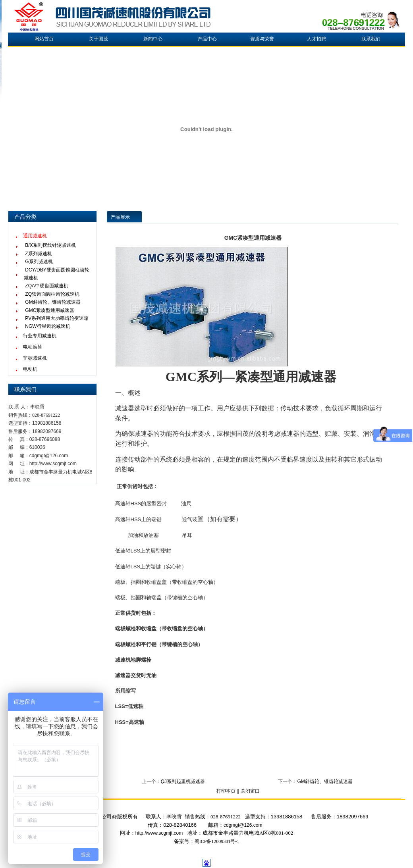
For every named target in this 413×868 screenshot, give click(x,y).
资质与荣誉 (262, 39)
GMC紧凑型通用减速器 (50, 310)
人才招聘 (317, 39)
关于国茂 (98, 39)
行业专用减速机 (40, 336)
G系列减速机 (39, 262)
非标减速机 (35, 358)
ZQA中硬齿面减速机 (47, 286)
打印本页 (226, 791)
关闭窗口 (250, 791)
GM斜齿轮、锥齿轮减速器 (53, 302)
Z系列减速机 (38, 254)
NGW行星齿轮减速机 (47, 326)
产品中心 (207, 39)
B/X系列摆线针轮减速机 (50, 245)
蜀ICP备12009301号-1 (217, 841)
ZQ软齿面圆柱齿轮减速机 (52, 294)
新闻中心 (153, 39)
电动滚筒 (33, 347)
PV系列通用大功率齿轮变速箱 (57, 318)
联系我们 (371, 39)
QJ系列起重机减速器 (183, 781)
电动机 (30, 369)
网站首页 (44, 39)
